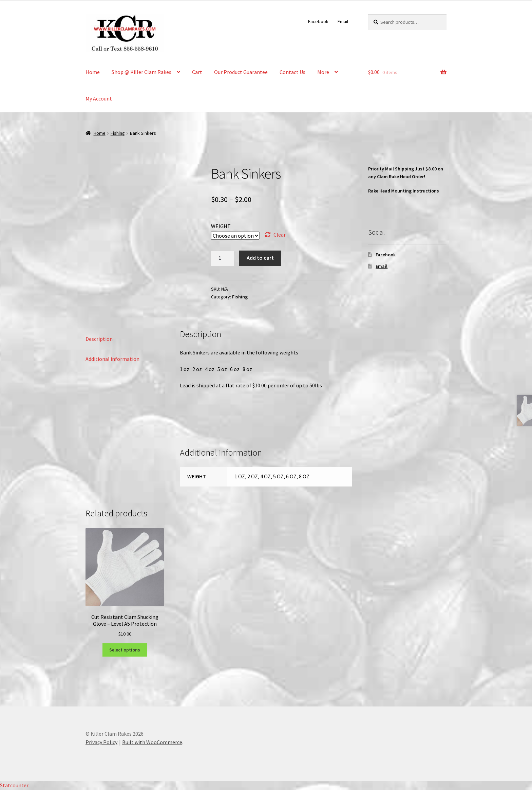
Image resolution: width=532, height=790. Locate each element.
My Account (99, 98)
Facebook (318, 21)
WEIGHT (221, 226)
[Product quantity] (223, 258)
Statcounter (14, 785)
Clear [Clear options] (280, 235)
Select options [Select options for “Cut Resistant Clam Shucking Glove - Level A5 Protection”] (125, 650)
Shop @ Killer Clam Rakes (141, 72)
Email (343, 21)
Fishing (118, 133)
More (323, 72)
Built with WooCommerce (152, 742)
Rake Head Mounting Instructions (404, 191)
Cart (197, 72)
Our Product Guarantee (241, 72)
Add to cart (260, 258)
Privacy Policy (101, 742)
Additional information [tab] (112, 359)
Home (93, 72)
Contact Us (292, 72)
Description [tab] (99, 339)
